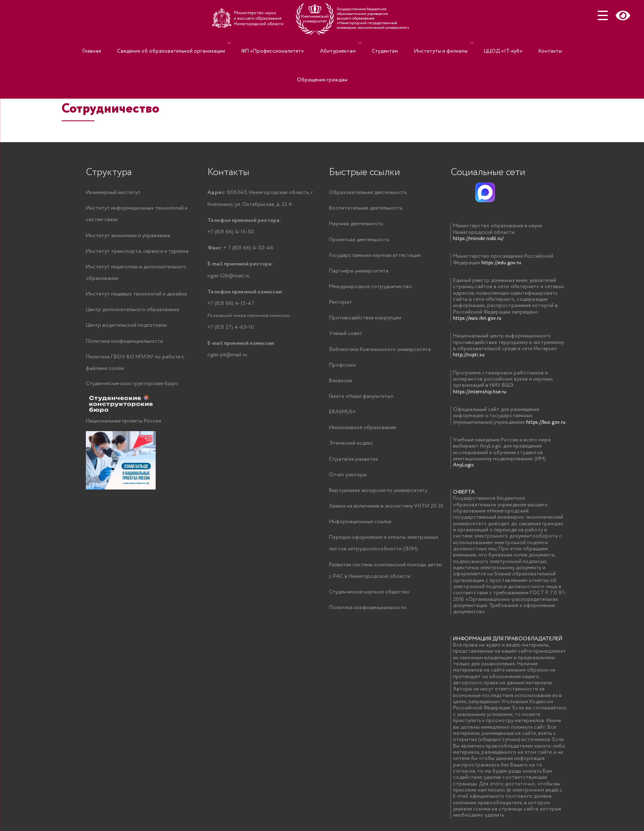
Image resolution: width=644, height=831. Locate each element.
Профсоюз (342, 369)
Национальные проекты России (124, 426)
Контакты (528, 43)
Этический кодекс (351, 449)
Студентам (383, 43)
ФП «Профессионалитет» (283, 43)
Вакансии (340, 385)
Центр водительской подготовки (126, 329)
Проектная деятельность (359, 241)
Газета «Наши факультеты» (361, 401)
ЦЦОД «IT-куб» (489, 43)
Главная (114, 43)
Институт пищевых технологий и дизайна (136, 297)
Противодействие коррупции (365, 321)
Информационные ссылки (360, 529)
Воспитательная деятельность (366, 209)
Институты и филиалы (431, 43)
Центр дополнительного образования (132, 313)
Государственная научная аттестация (375, 257)
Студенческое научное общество (369, 601)
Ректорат (340, 305)
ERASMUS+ (342, 417)
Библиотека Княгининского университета (380, 353)
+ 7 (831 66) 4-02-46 (240, 248)
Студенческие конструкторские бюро (132, 388)
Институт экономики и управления (128, 237)
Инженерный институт (113, 193)
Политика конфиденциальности (124, 345)
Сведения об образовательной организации (185, 43)
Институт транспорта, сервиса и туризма (137, 253)
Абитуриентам (340, 43)
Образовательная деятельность (368, 193)
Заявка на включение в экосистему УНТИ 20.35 (386, 513)
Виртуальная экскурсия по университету (378, 497)
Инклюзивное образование (362, 433)
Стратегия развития (353, 465)
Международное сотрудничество (370, 289)
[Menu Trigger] (603, 15)
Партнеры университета (359, 273)
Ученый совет (346, 337)
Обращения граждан (322, 55)
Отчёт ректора (348, 481)
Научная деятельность (356, 225)
